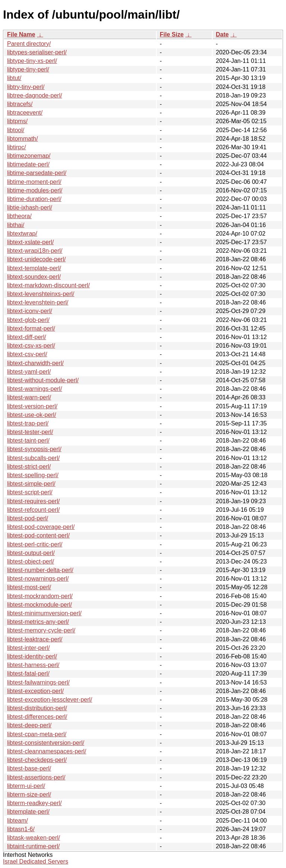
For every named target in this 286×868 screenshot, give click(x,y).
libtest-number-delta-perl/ (40, 570)
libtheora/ (19, 216)
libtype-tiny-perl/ (28, 69)
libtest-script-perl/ (30, 492)
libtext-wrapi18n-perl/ (35, 251)
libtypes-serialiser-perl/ (37, 52)
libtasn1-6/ (21, 829)
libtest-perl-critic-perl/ (35, 544)
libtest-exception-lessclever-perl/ (50, 700)
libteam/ (18, 821)
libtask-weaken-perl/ (34, 838)
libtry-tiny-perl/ (26, 87)
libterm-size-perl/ (29, 794)
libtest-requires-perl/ (33, 501)
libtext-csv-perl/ (27, 354)
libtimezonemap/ (29, 156)
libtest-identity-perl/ (32, 656)
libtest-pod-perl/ (28, 518)
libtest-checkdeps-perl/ (37, 760)
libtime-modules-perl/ (35, 190)
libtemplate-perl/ (28, 812)
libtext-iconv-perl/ (30, 311)
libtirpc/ (17, 147)
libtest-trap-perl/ (28, 423)
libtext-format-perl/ (31, 328)
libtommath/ (23, 139)
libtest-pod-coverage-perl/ (41, 527)
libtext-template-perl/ (34, 268)
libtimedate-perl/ (28, 164)
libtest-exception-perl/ (35, 691)
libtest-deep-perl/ (29, 725)
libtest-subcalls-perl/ (33, 458)
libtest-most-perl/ (29, 587)
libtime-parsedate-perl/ (37, 173)
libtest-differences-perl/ (37, 717)
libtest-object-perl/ (31, 561)
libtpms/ (17, 121)
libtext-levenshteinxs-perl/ (41, 294)
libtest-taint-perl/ (28, 441)
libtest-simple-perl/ (31, 484)
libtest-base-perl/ (29, 768)
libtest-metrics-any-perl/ (38, 622)
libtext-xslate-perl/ (30, 242)
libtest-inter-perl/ (28, 648)
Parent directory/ (29, 44)
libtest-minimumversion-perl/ (44, 613)
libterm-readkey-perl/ (34, 803)
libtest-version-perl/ (32, 406)
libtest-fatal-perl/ (28, 674)
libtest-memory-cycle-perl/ (41, 630)
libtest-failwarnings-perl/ (38, 682)
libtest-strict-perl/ (29, 467)
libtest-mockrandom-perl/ (40, 596)
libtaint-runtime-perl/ (33, 846)
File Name (21, 34)
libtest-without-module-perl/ (43, 380)
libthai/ (16, 225)
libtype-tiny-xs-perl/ (32, 61)
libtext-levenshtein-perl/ (38, 302)
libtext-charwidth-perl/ (35, 363)
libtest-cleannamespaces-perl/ (47, 751)
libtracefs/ (20, 104)
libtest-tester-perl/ (30, 432)
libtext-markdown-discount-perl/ (48, 285)
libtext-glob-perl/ (28, 320)
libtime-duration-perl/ (34, 199)
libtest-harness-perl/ (33, 665)
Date (222, 34)
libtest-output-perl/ (31, 553)
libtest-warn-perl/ (29, 397)
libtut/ (14, 78)
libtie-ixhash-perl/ (30, 208)
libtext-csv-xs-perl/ (31, 346)
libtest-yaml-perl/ (29, 372)
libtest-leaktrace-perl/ (35, 639)
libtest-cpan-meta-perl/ (37, 734)
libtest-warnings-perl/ (35, 389)
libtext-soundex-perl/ (34, 277)
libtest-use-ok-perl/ (32, 415)
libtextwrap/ (22, 234)
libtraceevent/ (25, 113)
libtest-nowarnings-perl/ (38, 579)
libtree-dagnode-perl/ (35, 95)
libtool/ (16, 130)
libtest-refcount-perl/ (33, 510)
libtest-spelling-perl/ (33, 475)
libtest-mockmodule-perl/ (39, 605)
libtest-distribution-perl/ (37, 708)
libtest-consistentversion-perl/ (46, 743)
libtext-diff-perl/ (27, 337)
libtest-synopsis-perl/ (34, 449)
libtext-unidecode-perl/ (36, 259)
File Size (172, 34)
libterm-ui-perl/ (26, 786)
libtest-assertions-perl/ (36, 777)
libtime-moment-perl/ (34, 182)
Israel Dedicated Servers (36, 861)
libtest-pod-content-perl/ (38, 535)
